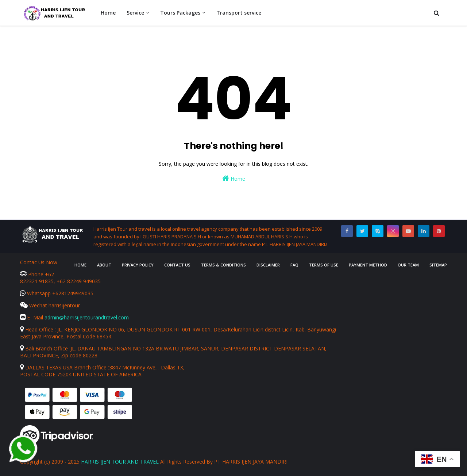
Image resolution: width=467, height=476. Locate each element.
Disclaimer (268, 265)
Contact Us (177, 265)
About (104, 265)
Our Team (408, 265)
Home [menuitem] (108, 13)
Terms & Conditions (223, 265)
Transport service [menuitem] (239, 13)
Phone (32, 274)
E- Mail (32, 317)
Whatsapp (36, 293)
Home (234, 178)
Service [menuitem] (135, 13)
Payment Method (368, 265)
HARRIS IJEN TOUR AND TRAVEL (120, 462)
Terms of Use (324, 265)
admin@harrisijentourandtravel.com (87, 317)
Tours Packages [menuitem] (180, 13)
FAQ (294, 265)
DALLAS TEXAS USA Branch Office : (65, 367)
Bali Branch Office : (45, 348)
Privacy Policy (138, 265)
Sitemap (438, 265)
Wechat (34, 305)
